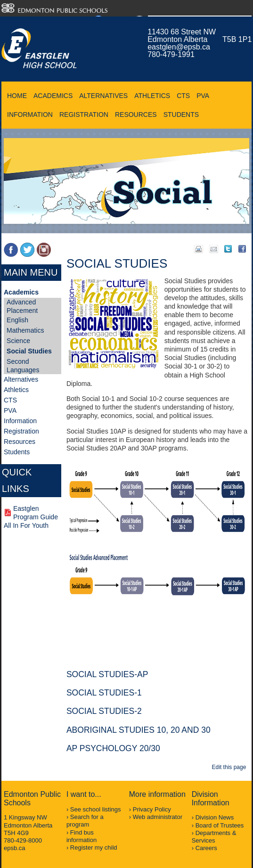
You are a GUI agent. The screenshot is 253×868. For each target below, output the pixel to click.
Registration (84, 115)
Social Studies (29, 351)
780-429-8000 (23, 840)
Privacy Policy (152, 809)
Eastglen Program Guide (36, 513)
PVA (203, 96)
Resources (136, 115)
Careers (206, 848)
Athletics (152, 96)
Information (30, 115)
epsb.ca (15, 848)
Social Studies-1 (104, 693)
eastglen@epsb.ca (179, 47)
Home (17, 96)
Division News (215, 817)
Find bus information (82, 836)
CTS (183, 96)
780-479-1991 (171, 54)
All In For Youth (26, 525)
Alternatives (103, 96)
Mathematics (25, 330)
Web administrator (158, 817)
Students (181, 115)
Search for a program (85, 821)
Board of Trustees (220, 825)
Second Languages (23, 366)
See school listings (96, 809)
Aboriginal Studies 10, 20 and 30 (139, 730)
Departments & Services (214, 837)
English (17, 320)
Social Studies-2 (104, 711)
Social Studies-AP (107, 674)
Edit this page (231, 767)
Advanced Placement (22, 306)
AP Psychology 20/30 (113, 748)
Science (18, 341)
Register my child (94, 848)
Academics (53, 96)
